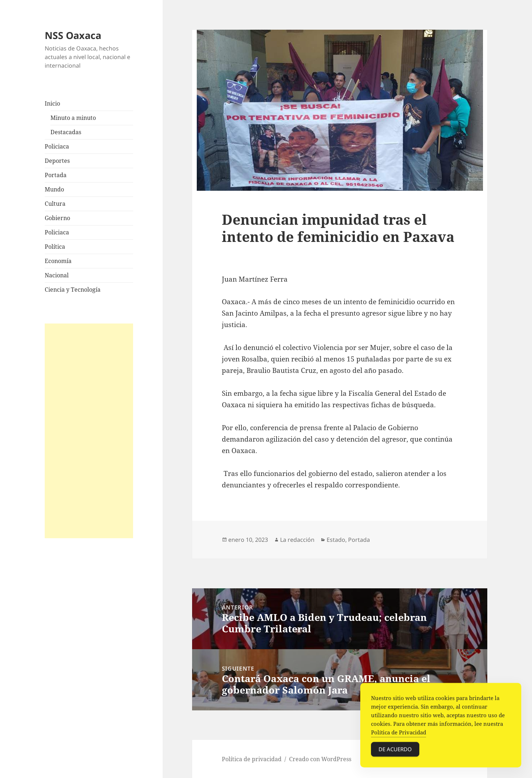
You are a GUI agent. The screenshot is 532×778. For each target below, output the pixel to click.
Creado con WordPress (320, 759)
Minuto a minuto (73, 118)
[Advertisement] (89, 431)
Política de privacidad (252, 759)
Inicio (52, 103)
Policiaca (57, 146)
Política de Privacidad (399, 734)
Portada (56, 175)
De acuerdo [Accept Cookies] (395, 751)
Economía (58, 261)
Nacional (57, 275)
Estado (336, 540)
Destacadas (66, 132)
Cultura (55, 204)
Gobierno (57, 218)
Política (55, 247)
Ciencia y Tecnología (73, 290)
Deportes (57, 161)
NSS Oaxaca (73, 35)
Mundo (54, 189)
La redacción (297, 540)
